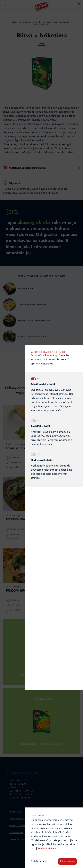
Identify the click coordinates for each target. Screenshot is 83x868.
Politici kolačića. (47, 849)
